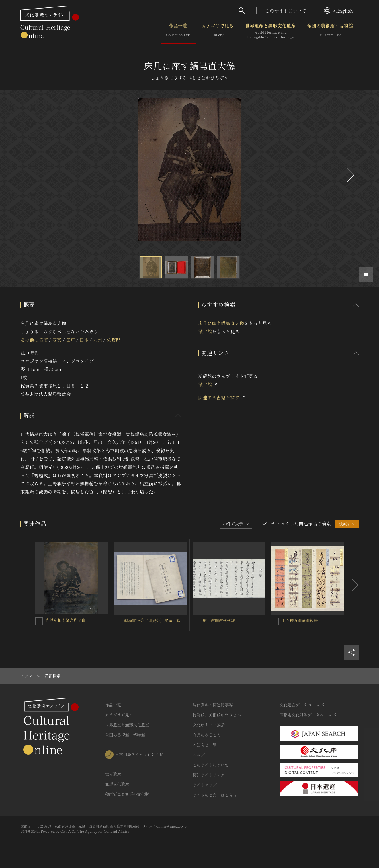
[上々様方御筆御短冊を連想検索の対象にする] (275, 621)
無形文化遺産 (117, 784)
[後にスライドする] (350, 175)
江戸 (71, 340)
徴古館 (205, 331)
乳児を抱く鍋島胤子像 (66, 620)
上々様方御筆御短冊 (300, 620)
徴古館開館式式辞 (219, 620)
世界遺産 (113, 774)
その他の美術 (34, 340)
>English (338, 11)
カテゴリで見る (218, 31)
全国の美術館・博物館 (330, 31)
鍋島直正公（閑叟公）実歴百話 (152, 620)
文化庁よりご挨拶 (209, 725)
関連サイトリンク (209, 775)
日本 (84, 340)
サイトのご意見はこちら (215, 795)
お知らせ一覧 (205, 745)
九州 (98, 340)
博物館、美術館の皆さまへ (217, 715)
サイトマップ (205, 785)
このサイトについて (286, 11)
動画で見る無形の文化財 (127, 794)
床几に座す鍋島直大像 (221, 323)
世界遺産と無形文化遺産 (270, 31)
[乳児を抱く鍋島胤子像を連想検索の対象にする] (39, 621)
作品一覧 (178, 31)
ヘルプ (199, 755)
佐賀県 (114, 340)
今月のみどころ (207, 735)
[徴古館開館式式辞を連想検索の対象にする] (196, 621)
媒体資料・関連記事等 (213, 705)
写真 (57, 340)
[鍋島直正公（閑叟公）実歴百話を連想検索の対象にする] (118, 621)
